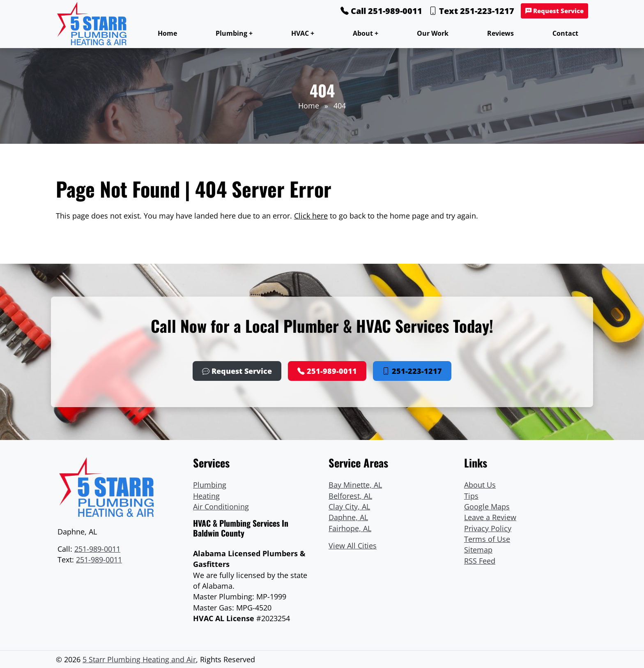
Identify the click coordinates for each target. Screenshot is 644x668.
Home (167, 33)
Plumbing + (234, 33)
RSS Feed (480, 561)
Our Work (433, 33)
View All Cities (353, 546)
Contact (565, 33)
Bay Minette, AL (355, 485)
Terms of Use (487, 539)
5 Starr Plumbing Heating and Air (139, 659)
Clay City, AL (349, 507)
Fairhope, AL (350, 528)
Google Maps (487, 507)
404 (340, 106)
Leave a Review (490, 517)
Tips (471, 496)
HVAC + (303, 33)
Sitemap (478, 550)
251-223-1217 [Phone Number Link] (412, 371)
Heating (206, 496)
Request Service (554, 11)
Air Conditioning (221, 507)
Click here (311, 216)
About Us (480, 485)
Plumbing (210, 485)
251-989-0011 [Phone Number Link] (327, 371)
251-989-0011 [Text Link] (99, 560)
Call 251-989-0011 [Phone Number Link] (381, 11)
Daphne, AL (348, 517)
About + (366, 33)
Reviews (500, 33)
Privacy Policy (488, 528)
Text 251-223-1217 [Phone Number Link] (471, 11)
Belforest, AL (350, 496)
